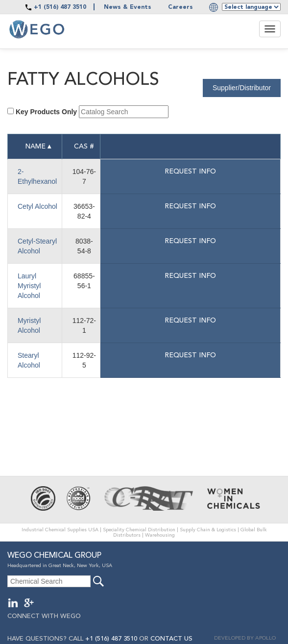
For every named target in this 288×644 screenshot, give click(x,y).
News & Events (128, 7)
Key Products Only (46, 112)
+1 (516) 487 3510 (60, 7)
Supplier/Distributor (242, 88)
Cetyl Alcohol (37, 206)
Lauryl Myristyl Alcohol (29, 286)
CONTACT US (171, 639)
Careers (180, 7)
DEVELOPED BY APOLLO (245, 638)
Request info (190, 172)
